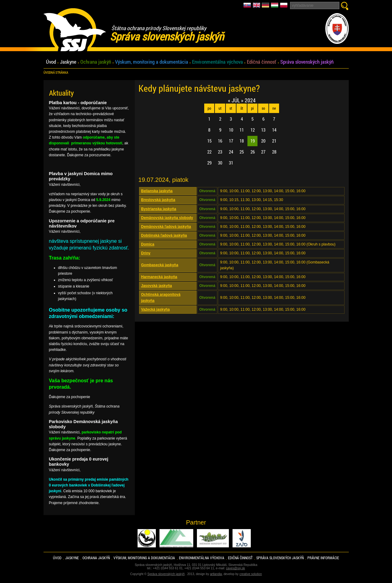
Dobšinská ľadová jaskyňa (164, 235)
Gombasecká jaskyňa (160, 265)
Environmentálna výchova (217, 62)
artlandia (216, 574)
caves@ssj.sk (235, 568)
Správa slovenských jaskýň (307, 62)
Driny (146, 253)
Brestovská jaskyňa (158, 200)
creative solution (251, 574)
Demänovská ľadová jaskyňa (166, 227)
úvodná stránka (56, 72)
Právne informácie (323, 558)
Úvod (51, 62)
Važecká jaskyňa (156, 309)
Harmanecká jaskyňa (159, 277)
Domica (148, 244)
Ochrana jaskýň (96, 62)
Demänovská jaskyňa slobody (167, 218)
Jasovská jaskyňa (157, 286)
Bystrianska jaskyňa (159, 209)
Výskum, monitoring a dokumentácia (152, 62)
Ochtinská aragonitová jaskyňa (161, 297)
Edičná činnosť (262, 62)
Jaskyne (68, 62)
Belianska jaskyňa (157, 191)
